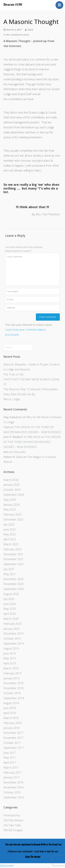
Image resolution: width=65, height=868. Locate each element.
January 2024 (12, 505)
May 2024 (10, 500)
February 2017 (12, 773)
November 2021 (14, 559)
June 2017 (10, 753)
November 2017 (14, 738)
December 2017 (13, 733)
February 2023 (12, 514)
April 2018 (10, 713)
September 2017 (14, 748)
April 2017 (10, 763)
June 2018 (10, 708)
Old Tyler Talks (12, 825)
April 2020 (10, 614)
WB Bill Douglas (13, 830)
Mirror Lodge (12, 399)
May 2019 (10, 658)
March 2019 (11, 668)
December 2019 (13, 634)
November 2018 (14, 688)
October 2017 (12, 743)
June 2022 (10, 529)
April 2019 (10, 663)
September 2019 (14, 644)
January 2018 (12, 728)
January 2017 (12, 777)
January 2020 (12, 629)
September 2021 (14, 564)
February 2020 (12, 624)
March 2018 (11, 718)
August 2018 (11, 703)
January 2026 (12, 485)
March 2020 (11, 619)
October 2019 (12, 639)
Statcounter (7, 866)
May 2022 (10, 534)
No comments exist (18, 35)
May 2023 (10, 509)
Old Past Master (14, 820)
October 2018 (12, 693)
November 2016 (14, 787)
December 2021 (13, 554)
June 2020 (10, 604)
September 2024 (14, 495)
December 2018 (13, 683)
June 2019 (10, 653)
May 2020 (10, 609)
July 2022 (9, 524)
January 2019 (12, 678)
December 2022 (13, 519)
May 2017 (10, 758)
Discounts (20, 452)
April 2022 (10, 539)
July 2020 (9, 599)
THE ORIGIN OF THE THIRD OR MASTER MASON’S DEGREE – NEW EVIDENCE (32, 442)
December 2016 (13, 782)
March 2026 (11, 480)
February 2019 (12, 673)
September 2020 (14, 589)
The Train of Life (14, 374)
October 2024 (12, 490)
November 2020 (14, 584)
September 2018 (14, 698)
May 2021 (10, 574)
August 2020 (11, 594)
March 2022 (11, 544)
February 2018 (12, 723)
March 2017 (11, 768)
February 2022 (12, 549)
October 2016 (12, 792)
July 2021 (9, 569)
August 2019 (11, 649)
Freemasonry (12, 815)
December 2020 (13, 579)
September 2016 (14, 797)
